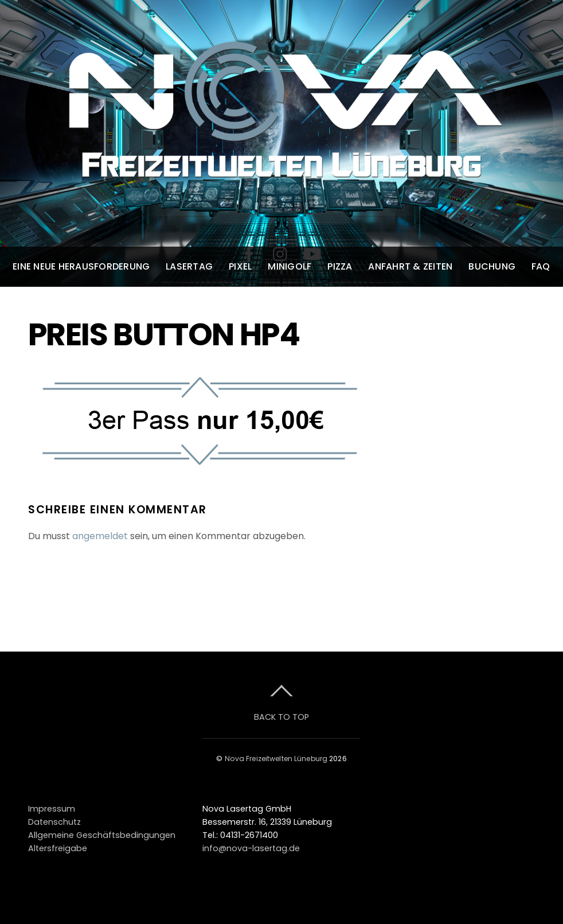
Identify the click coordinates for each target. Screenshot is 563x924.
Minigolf (290, 266)
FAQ (541, 266)
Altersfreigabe (58, 848)
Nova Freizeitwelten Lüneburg (276, 759)
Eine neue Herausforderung (81, 266)
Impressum (52, 809)
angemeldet (100, 536)
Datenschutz (54, 822)
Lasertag (189, 266)
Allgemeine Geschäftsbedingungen (102, 835)
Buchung (492, 266)
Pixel (240, 266)
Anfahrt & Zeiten (410, 266)
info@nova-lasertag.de (251, 848)
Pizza (340, 266)
